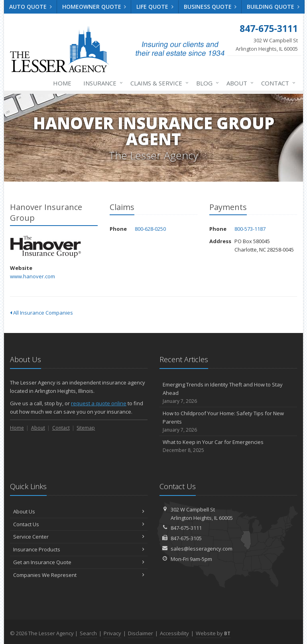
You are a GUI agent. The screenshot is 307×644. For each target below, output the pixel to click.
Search (88, 633)
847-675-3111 (186, 528)
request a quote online (99, 403)
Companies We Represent (79, 575)
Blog (206, 83)
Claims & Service (158, 83)
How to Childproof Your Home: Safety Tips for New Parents (228, 422)
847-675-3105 (186, 538)
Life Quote (155, 7)
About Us (79, 511)
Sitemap (86, 428)
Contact (277, 83)
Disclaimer (141, 633)
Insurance (101, 83)
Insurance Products (79, 549)
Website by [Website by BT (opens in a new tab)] (213, 633)
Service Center (79, 537)
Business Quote (210, 7)
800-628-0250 (150, 229)
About (238, 83)
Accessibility (174, 633)
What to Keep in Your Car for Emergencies (228, 446)
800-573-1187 (250, 229)
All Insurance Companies (41, 313)
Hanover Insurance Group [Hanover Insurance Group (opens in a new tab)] (46, 247)
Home (62, 83)
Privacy (112, 633)
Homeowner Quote (94, 7)
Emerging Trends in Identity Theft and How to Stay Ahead (228, 393)
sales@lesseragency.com (202, 549)
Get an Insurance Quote (79, 562)
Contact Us (79, 524)
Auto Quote (31, 7)
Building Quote (273, 7)
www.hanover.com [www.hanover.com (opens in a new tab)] (32, 276)
